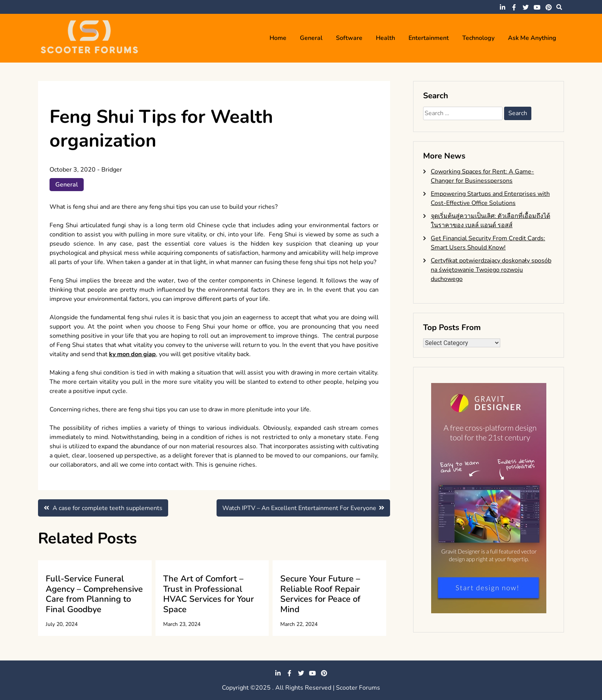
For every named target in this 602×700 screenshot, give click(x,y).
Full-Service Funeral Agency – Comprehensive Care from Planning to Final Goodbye (94, 594)
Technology (478, 38)
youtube (537, 7)
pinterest (549, 7)
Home (278, 38)
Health (385, 38)
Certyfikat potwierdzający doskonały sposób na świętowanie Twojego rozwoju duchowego (491, 270)
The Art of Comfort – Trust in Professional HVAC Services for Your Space (208, 594)
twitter (526, 7)
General (311, 38)
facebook (514, 7)
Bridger (112, 170)
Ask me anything (532, 38)
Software (349, 38)
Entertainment (429, 38)
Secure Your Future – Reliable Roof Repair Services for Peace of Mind (320, 594)
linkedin (503, 7)
